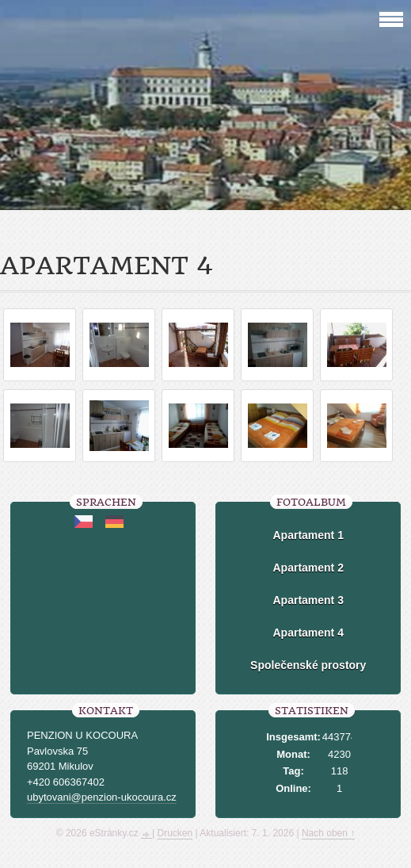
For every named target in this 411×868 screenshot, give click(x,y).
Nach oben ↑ (328, 833)
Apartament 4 (308, 633)
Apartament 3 (308, 600)
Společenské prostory (308, 665)
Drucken (175, 833)
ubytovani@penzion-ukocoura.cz (102, 797)
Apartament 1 (308, 535)
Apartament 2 (308, 568)
